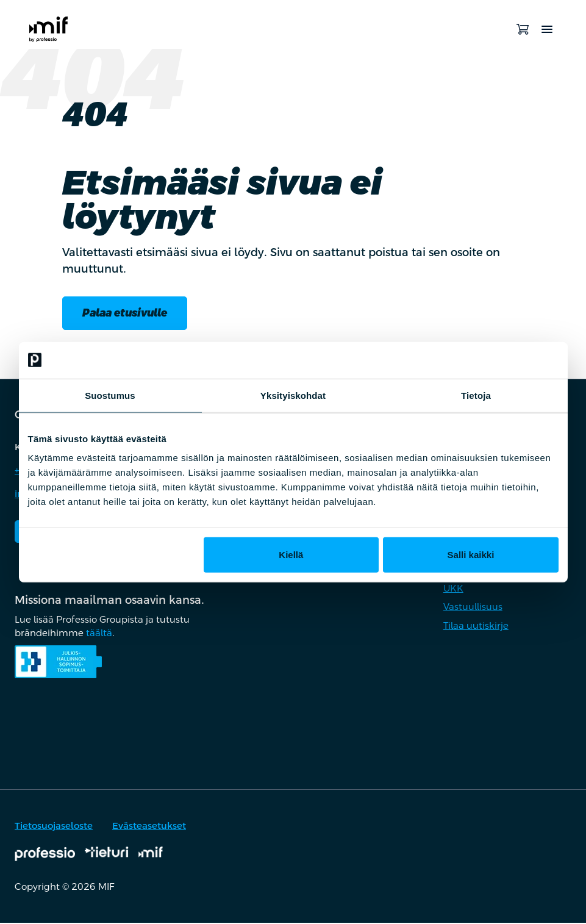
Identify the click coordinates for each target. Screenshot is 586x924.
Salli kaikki (471, 555)
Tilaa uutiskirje (476, 626)
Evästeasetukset (149, 827)
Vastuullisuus (473, 608)
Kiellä (291, 555)
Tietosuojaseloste (54, 827)
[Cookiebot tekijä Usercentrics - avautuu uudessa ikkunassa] (505, 360)
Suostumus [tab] (110, 395)
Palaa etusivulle (128, 313)
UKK (453, 589)
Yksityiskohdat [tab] (293, 395)
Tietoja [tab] (476, 395)
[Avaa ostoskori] (523, 29)
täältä (99, 634)
